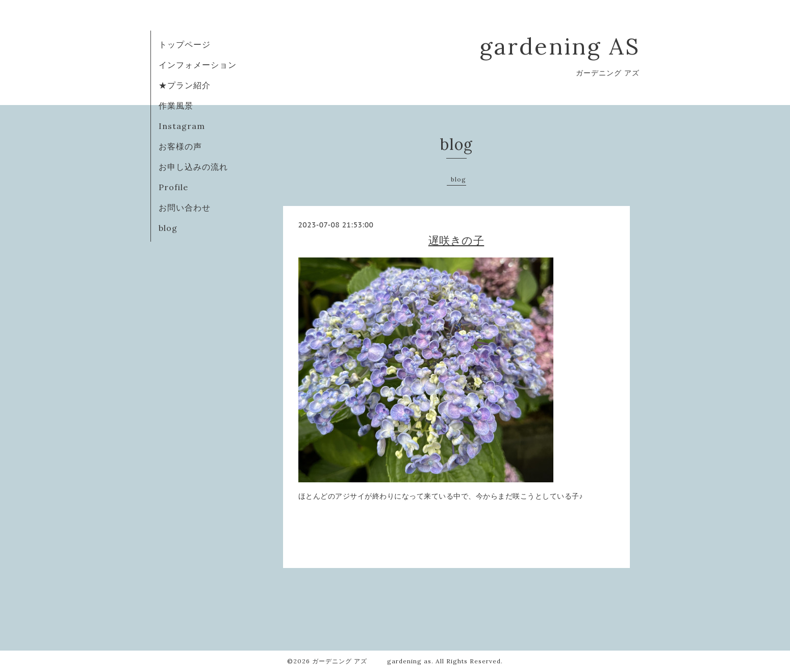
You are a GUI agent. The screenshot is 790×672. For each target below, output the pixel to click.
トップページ (185, 44)
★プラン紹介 (185, 85)
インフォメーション (198, 65)
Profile (173, 187)
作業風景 (176, 106)
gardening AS (560, 46)
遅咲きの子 (456, 240)
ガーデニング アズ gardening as (372, 661)
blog (168, 228)
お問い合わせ (185, 208)
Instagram (182, 126)
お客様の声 (180, 146)
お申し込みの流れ (193, 167)
